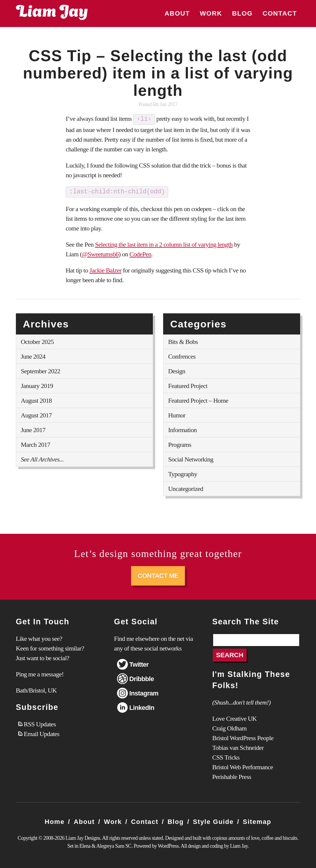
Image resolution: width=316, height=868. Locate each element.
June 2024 (33, 356)
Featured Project (188, 385)
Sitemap (257, 821)
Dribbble (142, 678)
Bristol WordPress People (243, 738)
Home (55, 821)
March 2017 (36, 444)
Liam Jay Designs (52, 12)
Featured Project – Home (198, 400)
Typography (183, 473)
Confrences (182, 356)
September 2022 (41, 371)
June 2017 (33, 429)
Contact (280, 13)
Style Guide (213, 821)
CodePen (140, 254)
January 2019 (37, 385)
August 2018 (36, 400)
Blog (242, 13)
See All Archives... (42, 459)
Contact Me (158, 575)
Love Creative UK (234, 718)
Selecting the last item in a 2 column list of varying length (164, 244)
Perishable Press (232, 776)
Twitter (139, 664)
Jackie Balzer (105, 270)
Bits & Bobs (183, 341)
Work (211, 13)
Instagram (144, 693)
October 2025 (37, 341)
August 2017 (36, 415)
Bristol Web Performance (243, 767)
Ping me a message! (40, 674)
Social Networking (191, 459)
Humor (177, 415)
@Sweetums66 (100, 254)
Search (230, 655)
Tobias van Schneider (238, 747)
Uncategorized (186, 488)
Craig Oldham (229, 728)
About (177, 13)
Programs (180, 444)
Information (182, 429)
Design (177, 371)
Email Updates (42, 733)
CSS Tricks (226, 757)
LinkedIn (142, 707)
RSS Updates (40, 724)
